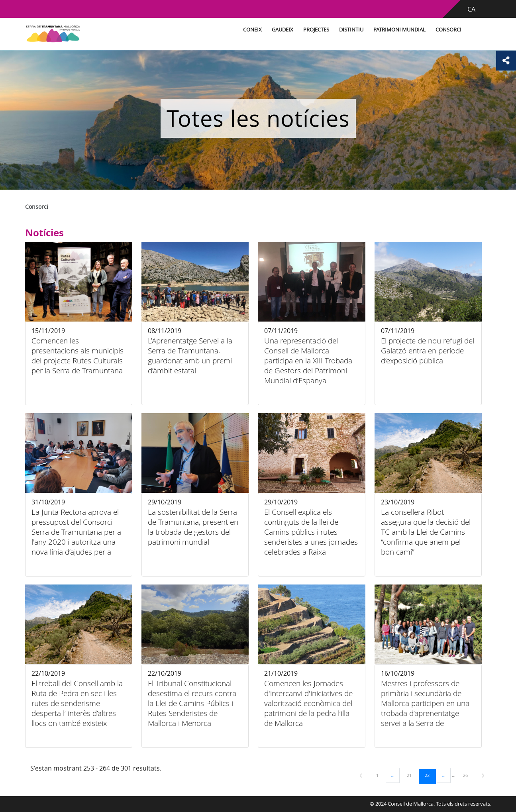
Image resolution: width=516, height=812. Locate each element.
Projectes (316, 30)
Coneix (252, 30)
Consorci (448, 30)
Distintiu (351, 30)
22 (430, 775)
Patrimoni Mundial (399, 30)
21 (412, 775)
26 (468, 775)
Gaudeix (283, 30)
